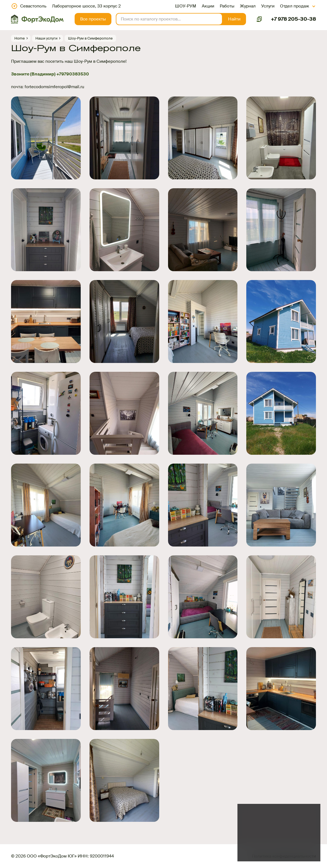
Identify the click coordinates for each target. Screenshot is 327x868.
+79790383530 (73, 74)
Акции (208, 6)
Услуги (268, 6)
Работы (227, 6)
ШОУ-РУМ (186, 6)
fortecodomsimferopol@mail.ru (54, 87)
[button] (234, 19)
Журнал (248, 6)
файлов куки (285, 835)
